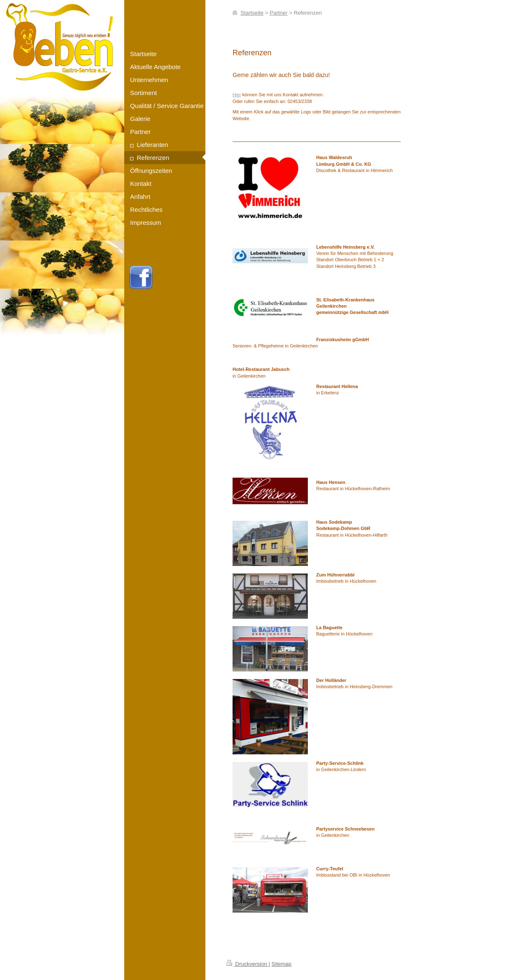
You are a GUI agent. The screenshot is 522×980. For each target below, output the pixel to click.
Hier (237, 95)
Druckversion (247, 964)
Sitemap (281, 964)
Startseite (252, 13)
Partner (279, 13)
